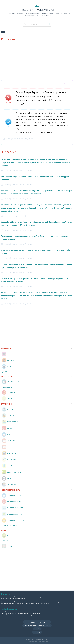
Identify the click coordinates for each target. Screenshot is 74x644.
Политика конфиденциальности (37, 625)
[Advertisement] (37, 61)
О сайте (37, 632)
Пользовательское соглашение (37, 622)
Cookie (37, 629)
